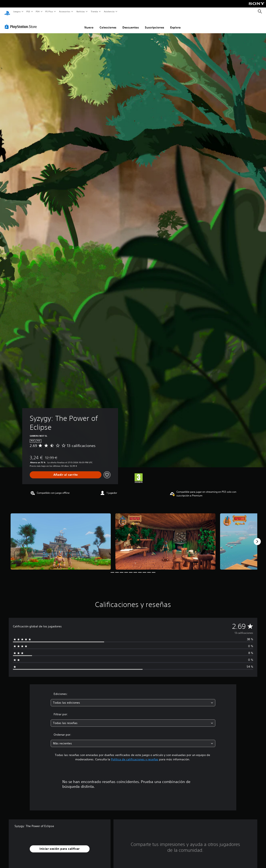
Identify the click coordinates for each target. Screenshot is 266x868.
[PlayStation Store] (22, 23)
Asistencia (109, 11)
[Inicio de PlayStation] (7, 12)
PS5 (28, 11)
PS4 (38, 11)
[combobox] (133, 699)
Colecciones (108, 23)
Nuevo (89, 23)
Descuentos (131, 23)
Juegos (17, 11)
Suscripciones (155, 23)
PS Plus (49, 11)
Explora (175, 23)
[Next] (257, 538)
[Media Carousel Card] (61, 537)
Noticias (81, 11)
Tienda (94, 11)
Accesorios (65, 11)
